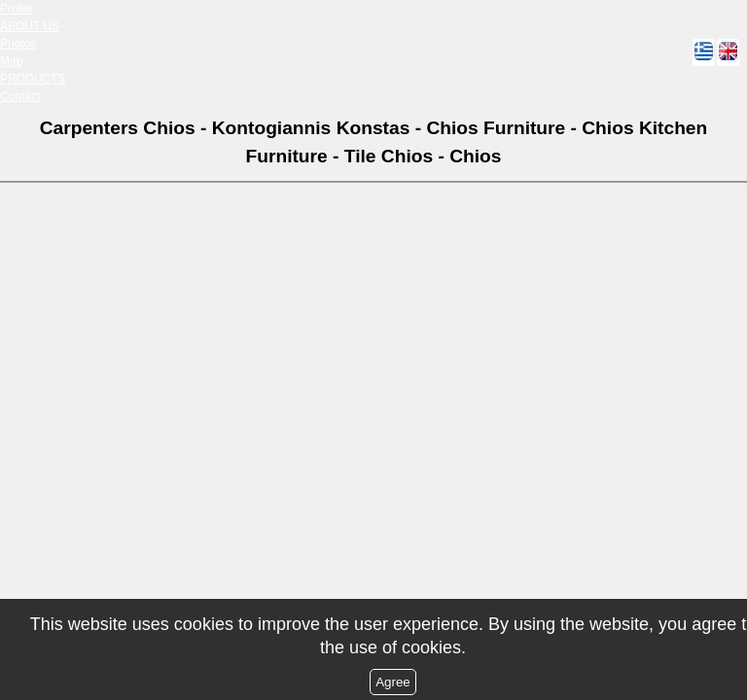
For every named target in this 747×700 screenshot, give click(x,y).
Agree (393, 682)
